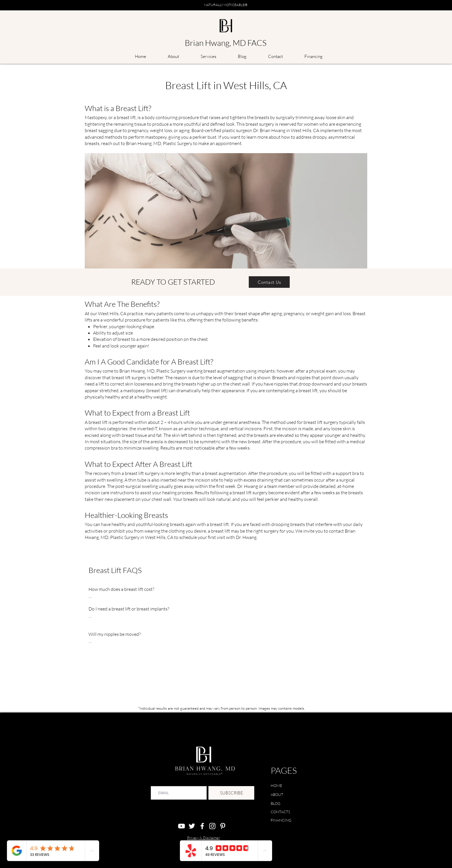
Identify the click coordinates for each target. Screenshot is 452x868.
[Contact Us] (269, 282)
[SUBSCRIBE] (231, 793)
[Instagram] (212, 826)
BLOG (276, 803)
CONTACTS (280, 812)
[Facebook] (202, 826)
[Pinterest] (223, 826)
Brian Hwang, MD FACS (226, 43)
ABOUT (277, 794)
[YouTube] (181, 826)
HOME (276, 786)
